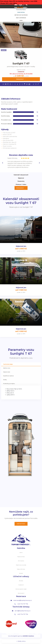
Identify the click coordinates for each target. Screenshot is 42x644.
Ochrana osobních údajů (21, 589)
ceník (21, 20)
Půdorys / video (21, 184)
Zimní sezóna (21, 12)
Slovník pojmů (21, 593)
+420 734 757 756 (21, 604)
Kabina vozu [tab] (7, 368)
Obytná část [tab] (7, 372)
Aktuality (21, 581)
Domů (21, 553)
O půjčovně (21, 585)
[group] (21, 35)
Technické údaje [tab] (8, 364)
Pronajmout (21, 79)
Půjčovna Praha (21, 10)
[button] (5, 35)
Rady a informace (21, 18)
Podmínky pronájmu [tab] (9, 384)
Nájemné (21, 178)
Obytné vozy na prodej (21, 15)
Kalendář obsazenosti (21, 175)
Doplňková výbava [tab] (8, 376)
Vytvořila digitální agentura (21, 636)
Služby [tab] (5, 380)
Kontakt (21, 573)
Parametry (21, 181)
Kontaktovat (21, 524)
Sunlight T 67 (21, 64)
